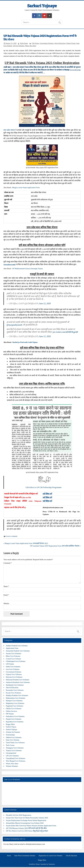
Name (6, 586)
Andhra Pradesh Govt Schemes (17, 646)
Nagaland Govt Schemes (15, 706)
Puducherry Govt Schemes (15, 716)
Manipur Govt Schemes (14, 701)
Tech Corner (10, 745)
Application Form (12, 648)
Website (6, 603)
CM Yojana (35, 43)
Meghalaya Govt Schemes (15, 703)
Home (9, 856)
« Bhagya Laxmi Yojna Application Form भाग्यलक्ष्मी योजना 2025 (26, 543)
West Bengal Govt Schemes (16, 761)
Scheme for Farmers (13, 732)
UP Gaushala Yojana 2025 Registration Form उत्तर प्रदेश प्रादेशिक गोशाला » (55, 546)
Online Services (12, 711)
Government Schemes (47, 43)
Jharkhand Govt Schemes (15, 685)
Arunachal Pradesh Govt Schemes (18, 651)
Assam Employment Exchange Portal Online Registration (26, 820)
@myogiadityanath (14, 325)
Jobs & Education (60, 43)
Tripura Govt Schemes (14, 750)
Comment (8, 563)
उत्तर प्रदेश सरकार (9, 130)
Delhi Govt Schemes (13, 667)
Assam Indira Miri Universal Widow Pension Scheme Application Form (31, 826)
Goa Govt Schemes (13, 669)
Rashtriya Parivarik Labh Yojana (25, 342)
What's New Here (31, 46)
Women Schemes (12, 766)
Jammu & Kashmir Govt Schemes (18, 682)
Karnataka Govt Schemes (15, 690)
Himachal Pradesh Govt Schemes (18, 680)
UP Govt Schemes (18, 46)
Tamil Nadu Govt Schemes (15, 743)
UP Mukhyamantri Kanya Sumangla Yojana (28, 269)
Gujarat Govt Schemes (14, 674)
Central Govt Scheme (13, 659)
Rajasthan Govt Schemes (15, 722)
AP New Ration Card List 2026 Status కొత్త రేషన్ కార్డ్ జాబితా (27, 831)
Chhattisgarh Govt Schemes (16, 661)
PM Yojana (10, 714)
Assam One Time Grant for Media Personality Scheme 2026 (27, 818)
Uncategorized (11, 753)
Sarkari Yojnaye (42, 6)
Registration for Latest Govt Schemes (50, 856)
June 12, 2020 (45, 304)
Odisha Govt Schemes (14, 708)
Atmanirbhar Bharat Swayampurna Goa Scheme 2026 (25, 823)
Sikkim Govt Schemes (14, 737)
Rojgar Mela (10, 724)
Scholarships (10, 735)
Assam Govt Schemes (14, 653)
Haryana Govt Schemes (14, 677)
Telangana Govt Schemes (15, 748)
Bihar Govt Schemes (13, 656)
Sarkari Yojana (71, 43)
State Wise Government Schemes (25, 856)
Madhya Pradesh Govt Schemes (17, 695)
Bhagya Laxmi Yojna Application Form (26, 187)
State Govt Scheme (13, 740)
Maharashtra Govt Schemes (16, 698)
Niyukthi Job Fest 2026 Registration (19, 815)
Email (6, 595)
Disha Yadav (24, 43)
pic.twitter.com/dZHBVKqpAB (65, 332)
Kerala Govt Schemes (14, 693)
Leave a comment (12, 536)
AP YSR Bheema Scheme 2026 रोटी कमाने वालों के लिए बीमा (26, 828)
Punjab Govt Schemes (14, 719)
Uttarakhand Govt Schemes (16, 758)
